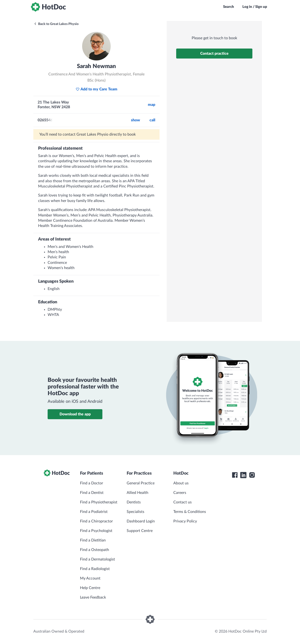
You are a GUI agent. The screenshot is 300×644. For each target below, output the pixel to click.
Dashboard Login (141, 521)
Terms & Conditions (190, 512)
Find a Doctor (92, 483)
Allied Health (137, 493)
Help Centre (90, 588)
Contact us (182, 502)
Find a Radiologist (95, 569)
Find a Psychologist (96, 531)
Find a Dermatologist (97, 559)
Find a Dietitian (93, 540)
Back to (56, 24)
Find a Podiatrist (94, 512)
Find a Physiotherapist (99, 502)
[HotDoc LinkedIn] (243, 475)
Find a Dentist (92, 493)
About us (181, 483)
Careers (180, 493)
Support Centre (140, 531)
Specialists (135, 512)
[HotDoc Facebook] (235, 475)
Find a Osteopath (95, 550)
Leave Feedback (93, 597)
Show (135, 120)
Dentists (134, 502)
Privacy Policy (185, 521)
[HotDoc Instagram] (252, 475)
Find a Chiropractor (96, 521)
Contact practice (214, 54)
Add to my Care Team (97, 89)
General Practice (141, 483)
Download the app (75, 414)
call (152, 120)
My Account (90, 578)
